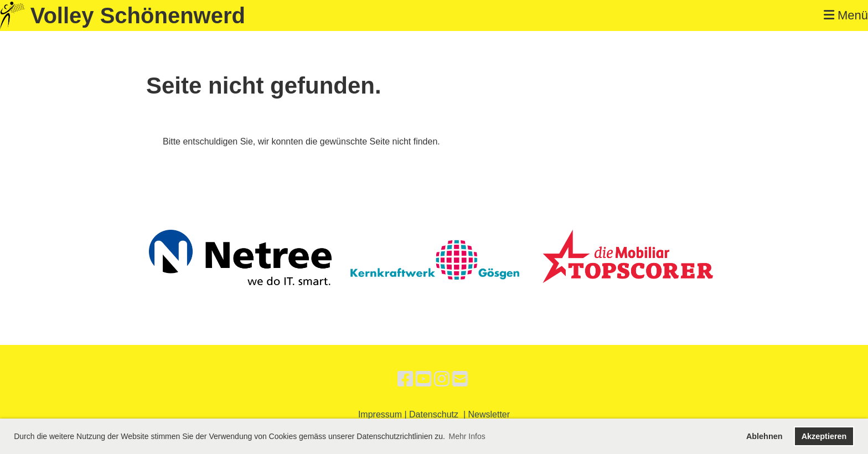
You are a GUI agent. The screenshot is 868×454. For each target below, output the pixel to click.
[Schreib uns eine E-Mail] (460, 379)
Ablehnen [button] (764, 436)
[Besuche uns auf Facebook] (405, 379)
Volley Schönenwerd (138, 16)
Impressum (380, 414)
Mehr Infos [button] (467, 436)
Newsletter (489, 414)
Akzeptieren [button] (824, 436)
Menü (846, 15)
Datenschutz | (438, 414)
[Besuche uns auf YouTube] (423, 379)
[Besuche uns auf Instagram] (442, 379)
